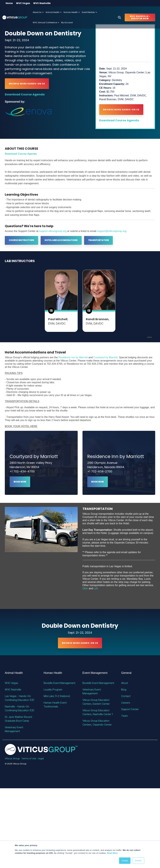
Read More (112, 853)
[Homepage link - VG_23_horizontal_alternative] (41, 753)
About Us (38, 12)
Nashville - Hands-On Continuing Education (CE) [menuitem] (19, 708)
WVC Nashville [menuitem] (42, 3)
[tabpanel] (61, 301)
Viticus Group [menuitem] (12, 758)
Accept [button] (125, 861)
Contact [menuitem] (126, 696)
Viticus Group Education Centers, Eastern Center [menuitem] (96, 702)
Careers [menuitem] (126, 703)
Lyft (96, 588)
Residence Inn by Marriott (73, 357)
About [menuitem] (125, 683)
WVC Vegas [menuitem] (23, 3)
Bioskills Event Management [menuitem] (59, 683)
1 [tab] (149, 339)
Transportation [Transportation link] (98, 240)
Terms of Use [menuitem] (29, 758)
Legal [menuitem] (41, 758)
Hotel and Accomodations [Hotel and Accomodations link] (61, 240)
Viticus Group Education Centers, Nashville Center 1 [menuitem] (98, 712)
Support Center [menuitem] (130, 709)
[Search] (119, 17)
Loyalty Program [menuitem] (53, 690)
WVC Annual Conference (46, 22)
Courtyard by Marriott (105, 357)
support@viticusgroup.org (112, 231)
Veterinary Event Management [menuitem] (14, 729)
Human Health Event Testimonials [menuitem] (55, 705)
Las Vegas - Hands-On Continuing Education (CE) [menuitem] (19, 698)
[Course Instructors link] (22, 240)
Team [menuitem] (124, 716)
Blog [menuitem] (124, 690)
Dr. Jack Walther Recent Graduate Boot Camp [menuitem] (19, 719)
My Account (67, 22)
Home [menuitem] (9, 3)
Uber (85, 588)
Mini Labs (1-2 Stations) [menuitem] (57, 696)
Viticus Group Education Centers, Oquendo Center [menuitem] (97, 723)
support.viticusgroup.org (53, 231)
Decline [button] (138, 861)
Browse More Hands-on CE (27, 84)
